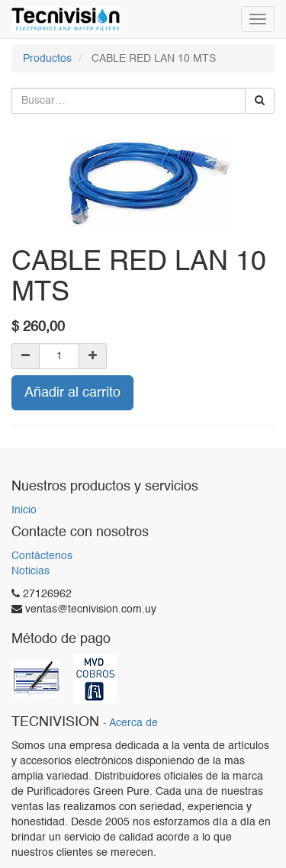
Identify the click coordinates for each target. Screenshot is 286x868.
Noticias (31, 571)
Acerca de (133, 723)
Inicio (24, 510)
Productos (47, 59)
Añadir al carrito (72, 393)
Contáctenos (42, 556)
